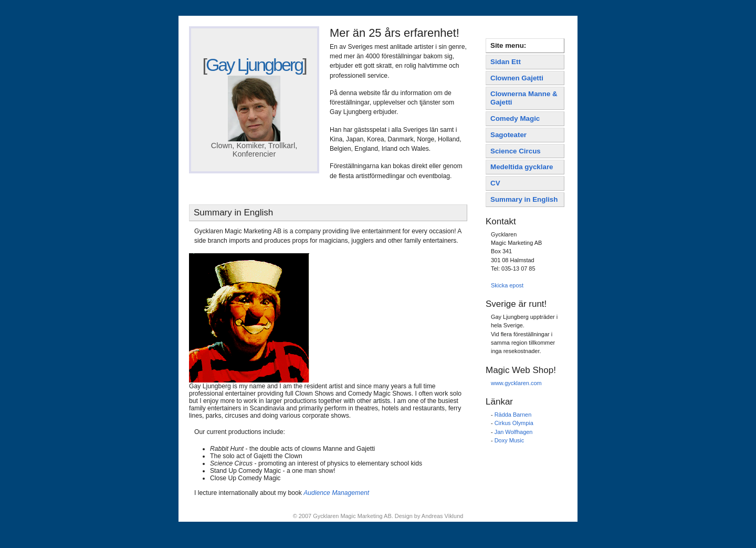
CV (495, 183)
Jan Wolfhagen (514, 432)
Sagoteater (508, 135)
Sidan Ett (506, 62)
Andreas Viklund (442, 516)
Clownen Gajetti (517, 78)
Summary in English (524, 199)
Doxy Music (510, 440)
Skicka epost (507, 285)
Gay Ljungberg (254, 65)
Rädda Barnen (513, 415)
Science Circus (516, 151)
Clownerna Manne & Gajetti (524, 98)
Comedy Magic (515, 118)
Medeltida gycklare (522, 167)
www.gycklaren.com (516, 383)
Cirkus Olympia (514, 423)
